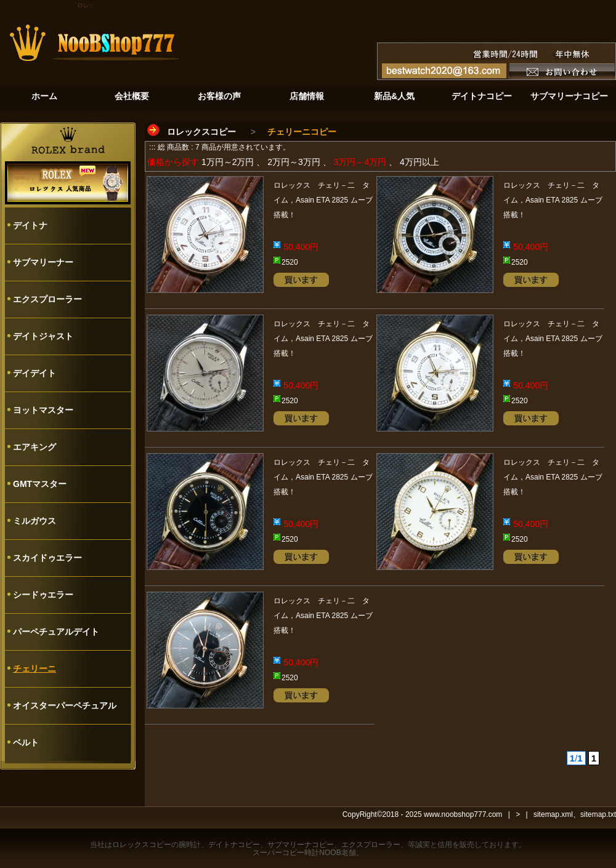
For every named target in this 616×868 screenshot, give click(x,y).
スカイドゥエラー (47, 558)
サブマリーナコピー (301, 845)
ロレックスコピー (201, 132)
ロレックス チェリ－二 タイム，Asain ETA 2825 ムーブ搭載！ (323, 200)
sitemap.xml (553, 814)
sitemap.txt (598, 814)
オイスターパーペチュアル (65, 705)
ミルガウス (34, 521)
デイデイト (34, 373)
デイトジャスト (43, 336)
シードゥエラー (43, 595)
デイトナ (30, 225)
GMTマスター (40, 484)
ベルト (26, 742)
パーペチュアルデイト (56, 632)
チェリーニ (34, 669)
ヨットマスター (43, 410)
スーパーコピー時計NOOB (297, 853)
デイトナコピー (234, 845)
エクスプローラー (47, 299)
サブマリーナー (43, 262)
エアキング (34, 447)
